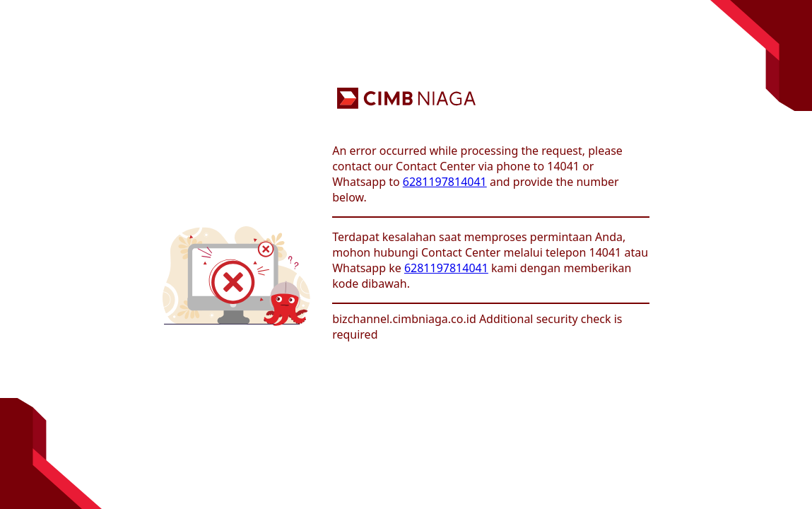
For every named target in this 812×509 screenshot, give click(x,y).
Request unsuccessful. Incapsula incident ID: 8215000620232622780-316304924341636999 (406, 255)
